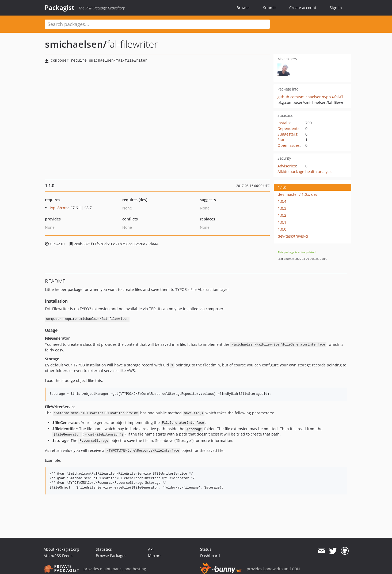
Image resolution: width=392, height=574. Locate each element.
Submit (269, 8)
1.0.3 (282, 208)
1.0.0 (282, 229)
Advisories (287, 166)
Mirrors (155, 556)
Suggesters (287, 134)
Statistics (104, 549)
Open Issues (289, 145)
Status (206, 549)
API (151, 549)
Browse (243, 8)
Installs (284, 123)
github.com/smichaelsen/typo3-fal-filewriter (317, 97)
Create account (303, 8)
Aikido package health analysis (305, 172)
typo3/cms (59, 208)
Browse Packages (111, 556)
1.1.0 (282, 187)
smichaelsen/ (76, 44)
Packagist (60, 7)
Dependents (288, 128)
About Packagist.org (61, 549)
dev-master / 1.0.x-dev (298, 194)
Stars (282, 140)
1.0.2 (282, 215)
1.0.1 (282, 222)
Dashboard (210, 556)
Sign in (336, 8)
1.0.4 (282, 201)
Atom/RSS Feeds (58, 556)
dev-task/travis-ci (293, 236)
